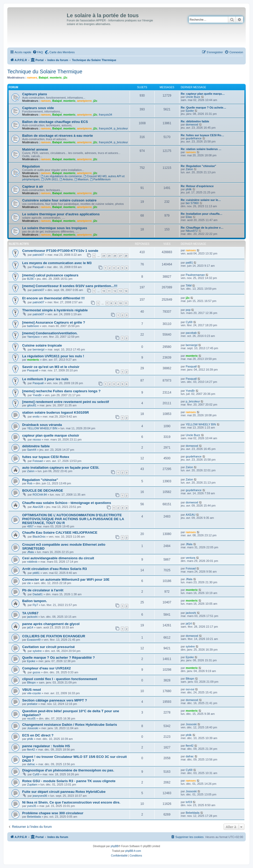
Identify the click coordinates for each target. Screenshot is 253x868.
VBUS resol (32, 690)
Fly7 (35, 605)
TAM (189, 286)
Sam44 (32, 450)
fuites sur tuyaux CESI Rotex (46, 457)
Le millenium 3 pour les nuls (45, 379)
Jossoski (33, 728)
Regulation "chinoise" (40, 480)
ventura (191, 558)
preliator (32, 704)
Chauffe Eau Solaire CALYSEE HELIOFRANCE (60, 533)
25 (109, 256)
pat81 (189, 263)
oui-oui (190, 689)
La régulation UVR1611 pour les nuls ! (53, 356)
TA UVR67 (30, 613)
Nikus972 (192, 231)
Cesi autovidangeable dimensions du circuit (58, 558)
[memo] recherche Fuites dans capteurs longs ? (61, 391)
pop (188, 310)
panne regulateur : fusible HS (46, 746)
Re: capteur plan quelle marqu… (203, 94)
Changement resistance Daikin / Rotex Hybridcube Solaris (70, 725)
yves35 (32, 806)
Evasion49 (34, 640)
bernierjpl (38, 349)
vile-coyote (34, 693)
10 (104, 291)
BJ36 (30, 279)
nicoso (37, 439)
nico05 (31, 718)
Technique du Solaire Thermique (45, 72)
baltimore (33, 326)
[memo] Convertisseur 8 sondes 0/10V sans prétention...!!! (70, 286)
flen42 (31, 750)
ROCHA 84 (40, 495)
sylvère (37, 651)
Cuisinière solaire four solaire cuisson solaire (59, 200)
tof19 (189, 802)
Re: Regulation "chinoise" (198, 166)
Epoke (190, 111)
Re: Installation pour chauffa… (202, 214)
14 (126, 291)
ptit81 (36, 573)
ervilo (36, 417)
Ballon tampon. (35, 601)
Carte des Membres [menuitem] (62, 52)
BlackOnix (39, 537)
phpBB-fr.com (133, 851)
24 (104, 256)
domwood (192, 124)
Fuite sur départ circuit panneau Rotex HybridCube (64, 792)
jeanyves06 (40, 796)
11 (109, 291)
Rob (30, 483)
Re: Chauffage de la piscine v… (202, 228)
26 (115, 256)
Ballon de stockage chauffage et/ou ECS (55, 122)
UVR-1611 (50, 179)
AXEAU (191, 515)
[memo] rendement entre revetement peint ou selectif (66, 402)
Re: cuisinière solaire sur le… (201, 200)
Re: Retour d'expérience (197, 186)
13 (120, 291)
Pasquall (38, 267)
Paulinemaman (195, 275)
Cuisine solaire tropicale (42, 345)
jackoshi (32, 617)
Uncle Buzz (193, 97)
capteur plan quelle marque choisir (51, 435)
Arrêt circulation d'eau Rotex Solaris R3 (55, 569)
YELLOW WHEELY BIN (42, 428)
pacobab (191, 333)
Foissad (38, 461)
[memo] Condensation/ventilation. (50, 333)
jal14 (30, 627)
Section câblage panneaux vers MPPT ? (55, 700)
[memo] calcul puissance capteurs (50, 275)
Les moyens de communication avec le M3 (57, 263)
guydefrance (194, 138)
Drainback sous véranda (42, 425)
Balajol (43, 78)
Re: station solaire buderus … (201, 149)
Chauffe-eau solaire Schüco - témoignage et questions (67, 503)
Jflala (31, 552)
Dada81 (38, 594)
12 (115, 291)
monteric (56, 78)
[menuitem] (38, 52)
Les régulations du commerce (61, 176)
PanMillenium (100, 179)
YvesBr (37, 395)
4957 (30, 526)
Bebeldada (34, 817)
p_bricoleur (121, 128)
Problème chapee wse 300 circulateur (53, 813)
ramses (32, 78)
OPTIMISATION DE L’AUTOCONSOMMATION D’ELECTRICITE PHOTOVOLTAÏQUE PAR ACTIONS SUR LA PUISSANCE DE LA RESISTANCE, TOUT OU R (73, 519)
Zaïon (189, 169)
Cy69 (189, 322)
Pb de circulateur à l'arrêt (43, 590)
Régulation (31, 166)
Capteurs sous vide (38, 108)
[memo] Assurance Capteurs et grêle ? (54, 322)
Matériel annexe (35, 149)
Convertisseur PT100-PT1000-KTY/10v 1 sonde (60, 251)
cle (29, 583)
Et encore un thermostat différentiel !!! (53, 298)
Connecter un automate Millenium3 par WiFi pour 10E (66, 579)
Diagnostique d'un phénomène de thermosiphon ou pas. (68, 770)
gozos (36, 672)
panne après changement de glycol (51, 624)
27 (120, 256)
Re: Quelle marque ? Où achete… (203, 108)
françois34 (106, 115)
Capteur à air (33, 186)
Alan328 (38, 507)
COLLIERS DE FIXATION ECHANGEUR (54, 636)
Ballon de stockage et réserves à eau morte (58, 136)
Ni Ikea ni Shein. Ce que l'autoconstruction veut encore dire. (71, 802)
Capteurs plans (35, 94)
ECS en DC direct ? (38, 735)
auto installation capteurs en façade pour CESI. (61, 468)
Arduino (66, 179)
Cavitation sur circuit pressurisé (49, 647)
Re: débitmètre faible (195, 121)
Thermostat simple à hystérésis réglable (55, 310)
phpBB (115, 846)
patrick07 (38, 255)
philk (189, 189)
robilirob (32, 562)
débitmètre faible (36, 446)
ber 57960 (192, 203)
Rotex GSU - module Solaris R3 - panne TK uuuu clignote (69, 781)
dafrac (31, 764)
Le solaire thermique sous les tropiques (55, 228)
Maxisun (81, 179)
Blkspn (31, 682)
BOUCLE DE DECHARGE (43, 491)
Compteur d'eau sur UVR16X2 (46, 668)
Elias (189, 217)
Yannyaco (33, 337)
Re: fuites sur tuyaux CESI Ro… (202, 135)
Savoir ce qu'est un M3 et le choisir (51, 367)
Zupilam (32, 784)
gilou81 (32, 405)
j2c (65, 78)
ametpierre (84, 101)
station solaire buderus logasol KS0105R (56, 412)
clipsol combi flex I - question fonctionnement (60, 679)
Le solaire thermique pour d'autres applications (61, 214)
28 (126, 256)
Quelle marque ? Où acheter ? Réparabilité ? (58, 658)
